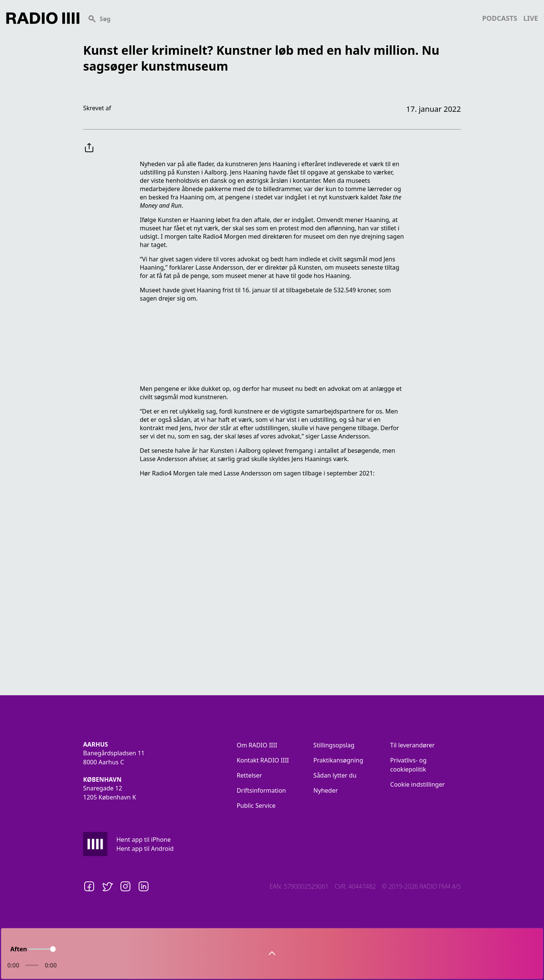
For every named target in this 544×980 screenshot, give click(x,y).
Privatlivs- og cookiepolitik (408, 765)
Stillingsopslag (334, 745)
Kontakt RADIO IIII (263, 760)
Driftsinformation (261, 790)
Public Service (256, 806)
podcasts (500, 18)
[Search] (281, 18)
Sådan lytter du (335, 775)
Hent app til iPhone (144, 840)
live (531, 18)
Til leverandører (413, 745)
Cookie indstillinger (418, 784)
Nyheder (326, 790)
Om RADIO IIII (257, 745)
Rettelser (249, 775)
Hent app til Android (145, 849)
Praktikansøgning (338, 760)
